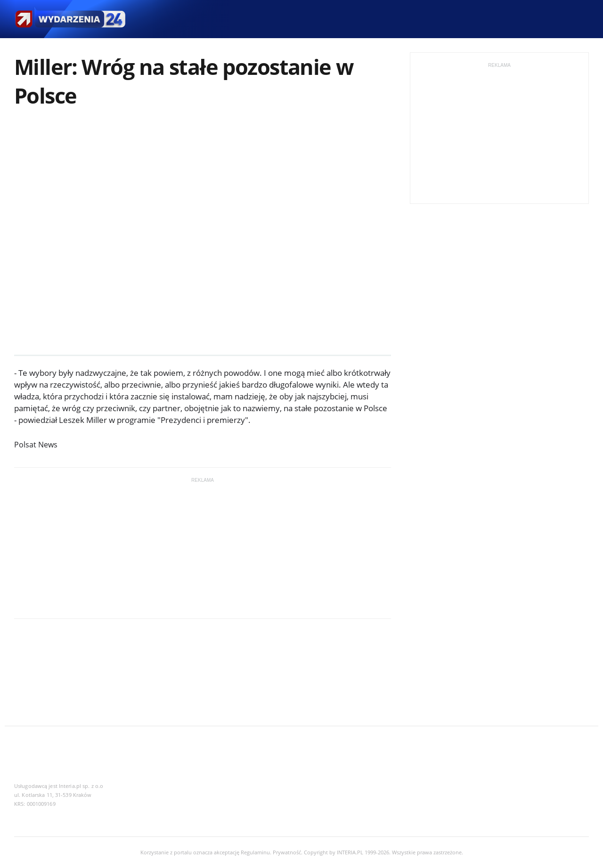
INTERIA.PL (350, 852)
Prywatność (287, 852)
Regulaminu (255, 852)
